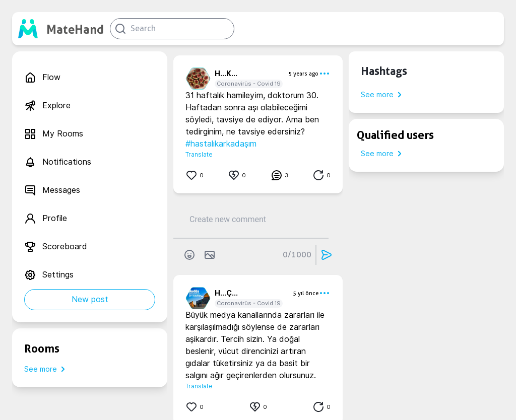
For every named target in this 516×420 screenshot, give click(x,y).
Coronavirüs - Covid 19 (249, 84)
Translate (199, 154)
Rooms (42, 348)
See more (47, 369)
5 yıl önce (306, 293)
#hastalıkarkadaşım (221, 144)
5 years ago (303, 74)
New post (90, 299)
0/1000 (297, 255)
